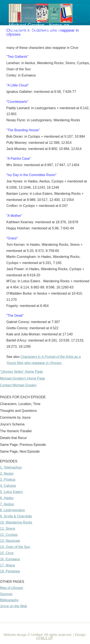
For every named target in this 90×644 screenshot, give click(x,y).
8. (1, 510)
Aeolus (9, 504)
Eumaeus (13, 559)
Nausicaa (13, 541)
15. (2, 553)
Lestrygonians (14, 510)
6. (1, 498)
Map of (12, 588)
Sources (6, 594)
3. (1, 479)
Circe (10, 553)
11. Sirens (8, 529)
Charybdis (25, 516)
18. (2, 571)
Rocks (27, 522)
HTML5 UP (44, 638)
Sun (27, 547)
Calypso (10, 486)
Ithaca (10, 565)
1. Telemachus (11, 467)
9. (1, 516)
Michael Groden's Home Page (22, 378)
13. (2, 541)
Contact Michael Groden (18, 385)
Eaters (18, 492)
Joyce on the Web (14, 606)
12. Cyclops (9, 535)
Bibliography (9, 600)
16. (2, 559)
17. (2, 565)
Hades (8, 498)
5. (1, 492)
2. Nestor (7, 474)
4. (1, 486)
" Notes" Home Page (21, 372)
